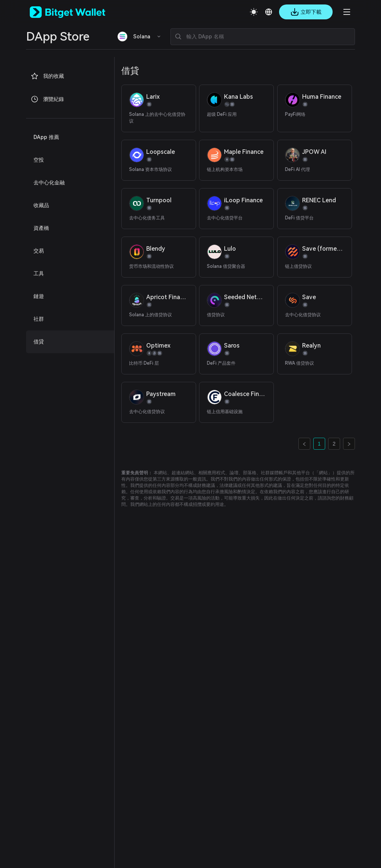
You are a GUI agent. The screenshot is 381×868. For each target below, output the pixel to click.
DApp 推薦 (46, 137)
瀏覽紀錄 (47, 99)
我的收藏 (47, 76)
